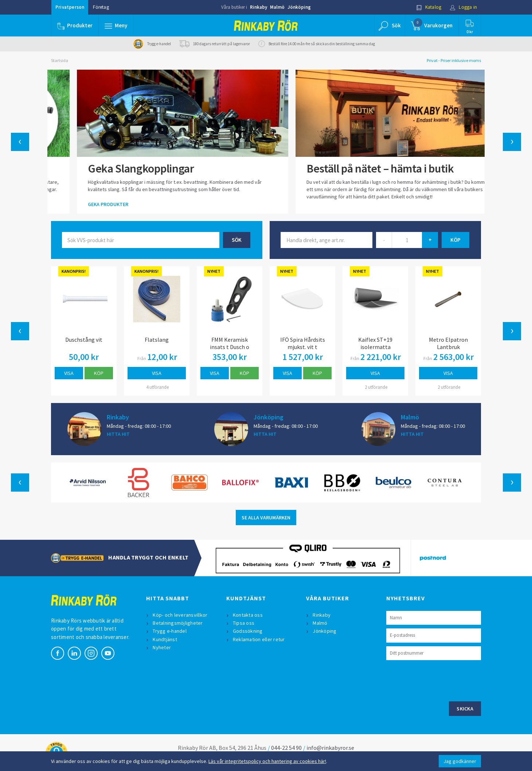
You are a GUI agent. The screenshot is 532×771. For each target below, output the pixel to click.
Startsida (60, 60)
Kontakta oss (248, 615)
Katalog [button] (429, 7)
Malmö (277, 7)
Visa (69, 373)
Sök (237, 240)
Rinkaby (259, 7)
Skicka (465, 709)
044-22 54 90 (286, 748)
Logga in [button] (463, 7)
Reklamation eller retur (259, 639)
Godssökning (248, 631)
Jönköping (299, 7)
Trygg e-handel (170, 631)
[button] (116, 26)
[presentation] (442, 680)
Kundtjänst (165, 639)
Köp (99, 373)
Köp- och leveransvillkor (180, 615)
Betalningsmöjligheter (178, 623)
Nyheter (162, 647)
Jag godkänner (460, 761)
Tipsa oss (244, 623)
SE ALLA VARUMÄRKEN (266, 518)
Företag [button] (101, 7)
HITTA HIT (118, 434)
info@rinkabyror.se (330, 748)
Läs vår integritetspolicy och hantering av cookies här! (267, 761)
